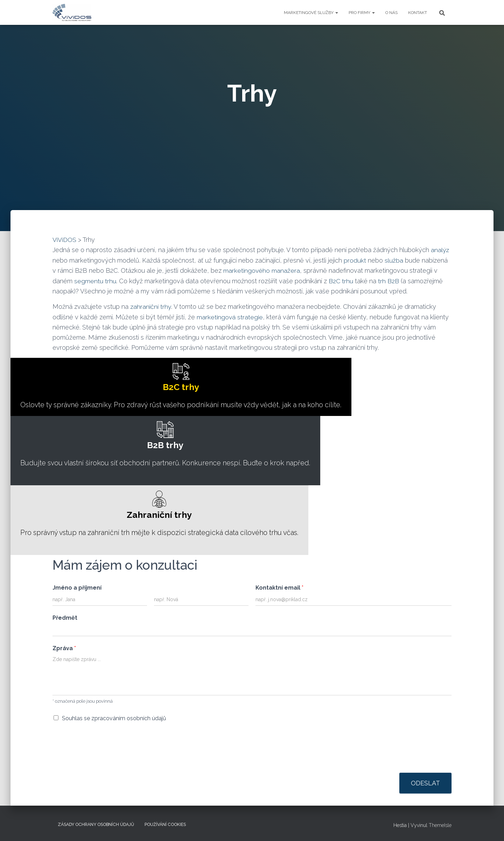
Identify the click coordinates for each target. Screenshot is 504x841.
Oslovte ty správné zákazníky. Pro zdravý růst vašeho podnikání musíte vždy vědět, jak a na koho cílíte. (186, 386)
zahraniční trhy (151, 306)
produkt (355, 260)
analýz (440, 250)
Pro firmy (362, 13)
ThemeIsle (440, 825)
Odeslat (425, 784)
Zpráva (64, 650)
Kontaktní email (279, 589)
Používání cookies (165, 825)
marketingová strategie (230, 316)
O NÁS (391, 13)
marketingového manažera (262, 270)
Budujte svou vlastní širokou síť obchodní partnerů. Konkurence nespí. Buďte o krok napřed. (170, 444)
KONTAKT (418, 13)
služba (394, 260)
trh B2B (389, 280)
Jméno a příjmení (77, 589)
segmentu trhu (95, 280)
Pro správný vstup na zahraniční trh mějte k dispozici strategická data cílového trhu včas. (164, 515)
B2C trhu (341, 280)
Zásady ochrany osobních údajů (96, 825)
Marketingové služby (311, 13)
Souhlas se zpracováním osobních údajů (114, 720)
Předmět (65, 619)
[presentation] (106, 763)
